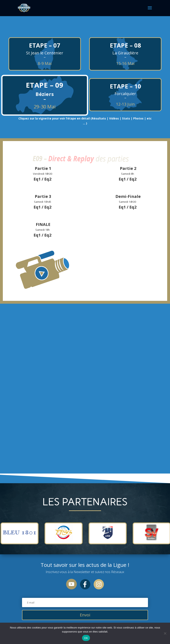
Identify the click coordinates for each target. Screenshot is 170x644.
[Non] (165, 633)
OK (86, 638)
